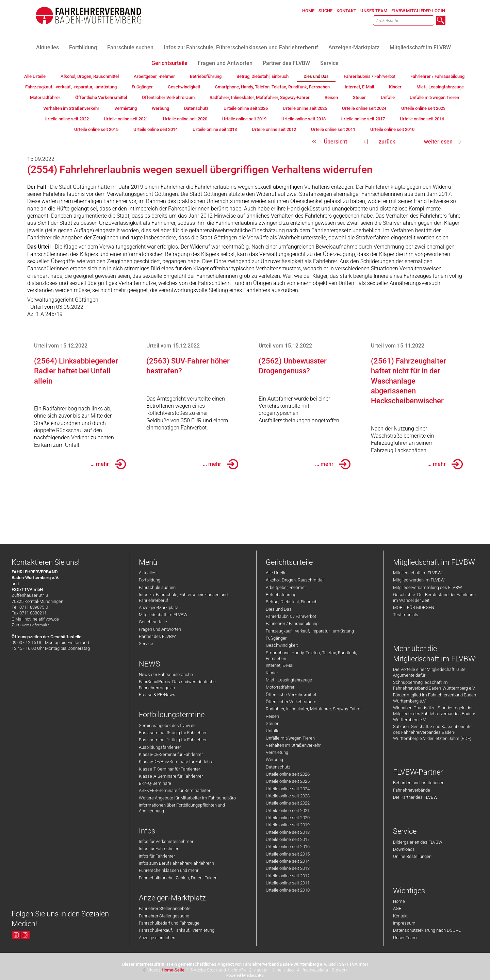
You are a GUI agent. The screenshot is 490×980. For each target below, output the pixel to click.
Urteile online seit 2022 (288, 803)
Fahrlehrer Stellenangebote (165, 908)
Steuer (272, 723)
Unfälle (273, 731)
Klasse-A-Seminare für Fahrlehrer (171, 776)
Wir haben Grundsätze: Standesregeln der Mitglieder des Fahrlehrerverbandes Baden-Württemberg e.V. (434, 714)
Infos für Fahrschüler (159, 849)
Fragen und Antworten (160, 629)
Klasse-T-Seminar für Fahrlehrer (169, 769)
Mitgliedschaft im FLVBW (163, 615)
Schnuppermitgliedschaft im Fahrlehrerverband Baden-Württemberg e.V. (434, 685)
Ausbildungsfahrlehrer (160, 747)
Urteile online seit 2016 (288, 847)
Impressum (404, 923)
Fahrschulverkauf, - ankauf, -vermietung (177, 930)
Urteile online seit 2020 (288, 818)
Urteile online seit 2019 (288, 825)
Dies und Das (279, 609)
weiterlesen (438, 142)
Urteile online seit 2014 (288, 861)
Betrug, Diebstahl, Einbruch (292, 602)
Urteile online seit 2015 (288, 854)
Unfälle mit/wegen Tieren (290, 738)
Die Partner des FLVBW (415, 797)
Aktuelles (148, 573)
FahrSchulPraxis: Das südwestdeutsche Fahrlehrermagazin (177, 685)
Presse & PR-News (157, 695)
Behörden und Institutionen (419, 783)
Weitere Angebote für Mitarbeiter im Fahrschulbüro (187, 798)
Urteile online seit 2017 (288, 839)
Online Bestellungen (412, 856)
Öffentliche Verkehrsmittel (291, 695)
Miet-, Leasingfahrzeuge (289, 680)
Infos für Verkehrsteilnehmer (166, 841)
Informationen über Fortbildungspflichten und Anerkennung (182, 808)
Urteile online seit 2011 (288, 883)
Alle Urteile (276, 573)
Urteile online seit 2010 (288, 890)
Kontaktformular (35, 625)
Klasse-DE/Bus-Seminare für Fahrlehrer (177, 762)
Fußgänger (276, 638)
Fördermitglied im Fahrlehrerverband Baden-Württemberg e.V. (435, 698)
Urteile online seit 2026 (288, 774)
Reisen (272, 716)
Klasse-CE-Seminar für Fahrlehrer (171, 754)
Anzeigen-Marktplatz (158, 607)
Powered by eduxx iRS (245, 975)
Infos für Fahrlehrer (157, 856)
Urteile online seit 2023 (288, 796)
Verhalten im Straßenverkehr (293, 745)
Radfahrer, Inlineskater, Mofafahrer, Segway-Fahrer (314, 709)
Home (399, 901)
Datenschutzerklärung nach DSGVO (427, 930)
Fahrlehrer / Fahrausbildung (292, 623)
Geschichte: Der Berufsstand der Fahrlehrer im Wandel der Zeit (435, 597)
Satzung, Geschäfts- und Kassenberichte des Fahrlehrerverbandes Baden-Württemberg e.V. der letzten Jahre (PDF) (432, 732)
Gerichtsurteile (153, 622)
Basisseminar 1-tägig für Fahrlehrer (173, 740)
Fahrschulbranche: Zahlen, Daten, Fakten (178, 878)
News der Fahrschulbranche (166, 674)
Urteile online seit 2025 (288, 781)
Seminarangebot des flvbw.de (167, 725)
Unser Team (405, 938)
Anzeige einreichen (157, 938)
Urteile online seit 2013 (288, 868)
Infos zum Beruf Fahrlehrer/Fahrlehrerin (176, 863)
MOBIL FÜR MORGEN (414, 607)
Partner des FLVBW (157, 636)
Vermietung (277, 752)
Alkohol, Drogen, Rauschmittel (295, 580)
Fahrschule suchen (157, 587)
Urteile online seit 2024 (288, 789)
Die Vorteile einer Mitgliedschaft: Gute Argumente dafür (429, 672)
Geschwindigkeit (282, 645)
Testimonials (406, 615)
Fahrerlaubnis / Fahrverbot (291, 616)
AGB (397, 908)
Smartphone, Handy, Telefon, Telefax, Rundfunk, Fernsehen (311, 656)
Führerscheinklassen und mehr (169, 870)
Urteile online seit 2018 (288, 832)
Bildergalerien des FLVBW (418, 842)
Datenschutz (278, 767)
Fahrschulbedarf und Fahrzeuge (169, 923)
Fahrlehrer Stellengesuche (164, 916)
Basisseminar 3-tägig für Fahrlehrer (173, 733)
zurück (387, 142)
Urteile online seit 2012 (288, 876)
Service (146, 644)
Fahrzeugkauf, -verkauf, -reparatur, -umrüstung (310, 631)
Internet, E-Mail (280, 665)
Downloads (404, 849)
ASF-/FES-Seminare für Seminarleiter (175, 790)
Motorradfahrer (280, 687)
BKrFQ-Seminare (155, 783)
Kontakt (400, 916)
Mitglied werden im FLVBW (419, 580)
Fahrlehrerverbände (412, 790)
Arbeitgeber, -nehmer (286, 587)
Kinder (272, 673)
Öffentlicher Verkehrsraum (291, 702)
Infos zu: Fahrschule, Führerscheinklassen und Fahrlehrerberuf (183, 597)
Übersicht (336, 142)
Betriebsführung (281, 595)
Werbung (274, 759)
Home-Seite (173, 970)
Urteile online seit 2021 (288, 810)
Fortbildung (150, 580)
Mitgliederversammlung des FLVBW (428, 587)
